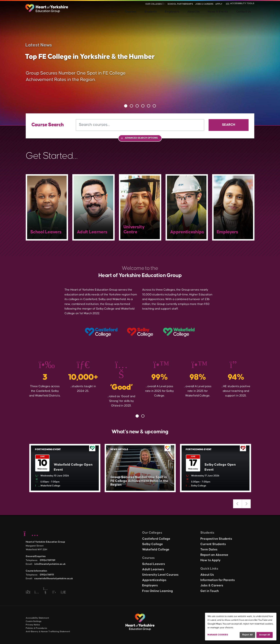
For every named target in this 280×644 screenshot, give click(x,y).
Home (136, 11)
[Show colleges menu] (164, 4)
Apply (219, 4)
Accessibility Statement (37, 618)
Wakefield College (156, 550)
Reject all (247, 635)
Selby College (152, 544)
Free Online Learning (157, 591)
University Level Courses (160, 575)
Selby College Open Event (222, 467)
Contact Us (246, 11)
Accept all (265, 635)
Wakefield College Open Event (70, 467)
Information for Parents (218, 580)
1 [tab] (126, 106)
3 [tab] (137, 106)
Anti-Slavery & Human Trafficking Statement (48, 632)
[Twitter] (54, 592)
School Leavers (154, 564)
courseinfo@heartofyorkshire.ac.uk (54, 579)
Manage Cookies (218, 635)
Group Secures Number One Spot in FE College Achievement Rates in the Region (139, 480)
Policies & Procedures (36, 628)
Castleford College (156, 539)
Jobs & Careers (204, 4)
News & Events (223, 11)
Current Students (213, 544)
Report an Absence (214, 555)
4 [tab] (143, 106)
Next (246, 504)
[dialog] (241, 627)
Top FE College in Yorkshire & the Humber (89, 56)
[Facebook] (28, 592)
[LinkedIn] (63, 592)
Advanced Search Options (141, 138)
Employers (184, 11)
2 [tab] (131, 106)
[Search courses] (140, 125)
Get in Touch (210, 591)
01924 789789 (48, 560)
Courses (150, 11)
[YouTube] (45, 592)
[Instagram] (37, 592)
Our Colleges (154, 4)
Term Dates (209, 550)
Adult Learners (153, 569)
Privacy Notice (33, 625)
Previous (237, 504)
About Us (202, 11)
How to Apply (210, 560)
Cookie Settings (34, 621)
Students (166, 11)
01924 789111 (47, 575)
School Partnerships (180, 4)
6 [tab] (154, 106)
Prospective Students (216, 539)
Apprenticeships (154, 580)
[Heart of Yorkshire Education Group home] (47, 7)
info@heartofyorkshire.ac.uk (50, 564)
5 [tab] (149, 106)
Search (229, 125)
